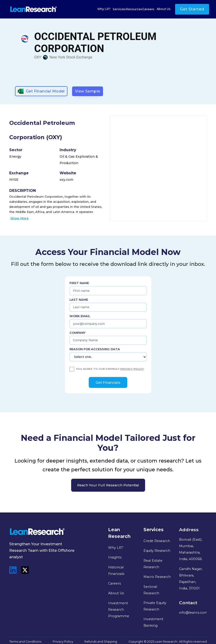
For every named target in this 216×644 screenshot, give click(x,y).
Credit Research (157, 541)
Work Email (80, 316)
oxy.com (66, 180)
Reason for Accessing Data (95, 349)
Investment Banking (153, 622)
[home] (33, 9)
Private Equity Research (155, 606)
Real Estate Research (153, 564)
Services (119, 9)
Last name (79, 300)
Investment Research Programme (119, 610)
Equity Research (157, 551)
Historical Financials (116, 570)
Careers (114, 583)
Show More (20, 218)
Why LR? (104, 9)
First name (79, 283)
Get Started (192, 9)
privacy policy (132, 369)
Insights (115, 557)
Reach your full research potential (108, 485)
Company (78, 333)
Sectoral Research (151, 590)
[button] (119, 9)
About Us (164, 9)
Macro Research (157, 577)
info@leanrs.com (193, 613)
